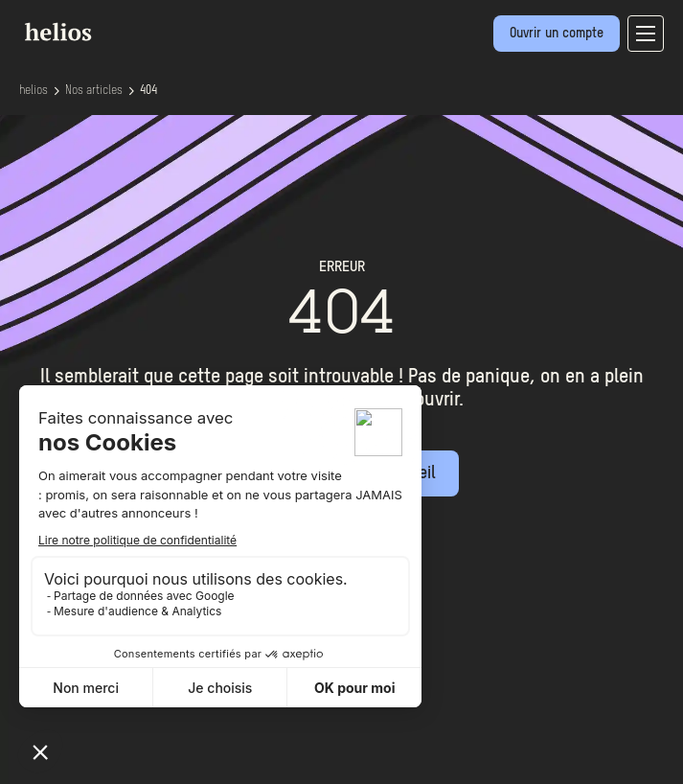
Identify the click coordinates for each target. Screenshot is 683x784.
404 (148, 91)
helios (34, 91)
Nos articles (94, 91)
